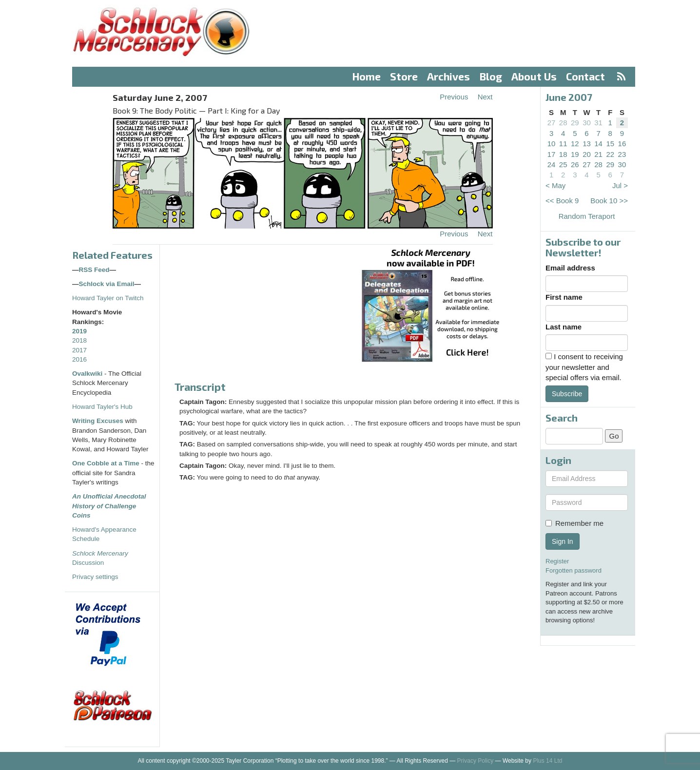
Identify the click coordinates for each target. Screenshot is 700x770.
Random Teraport (587, 216)
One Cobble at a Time (106, 463)
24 (552, 164)
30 (587, 123)
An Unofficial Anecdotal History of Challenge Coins (109, 506)
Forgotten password (574, 570)
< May (555, 185)
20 (587, 154)
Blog (491, 76)
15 (610, 144)
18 (563, 154)
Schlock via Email (107, 284)
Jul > (620, 185)
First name (564, 297)
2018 (79, 340)
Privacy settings (95, 577)
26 (575, 164)
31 (598, 123)
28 (563, 123)
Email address (570, 268)
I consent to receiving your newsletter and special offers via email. (584, 367)
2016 (79, 359)
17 (552, 154)
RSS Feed (94, 270)
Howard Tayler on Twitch (108, 298)
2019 (79, 331)
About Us (534, 76)
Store (404, 76)
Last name (564, 327)
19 (575, 154)
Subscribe (567, 394)
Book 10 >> (609, 201)
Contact (585, 76)
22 (610, 154)
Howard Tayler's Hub (102, 407)
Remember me (574, 523)
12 (575, 144)
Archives (448, 76)
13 (587, 144)
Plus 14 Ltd (547, 761)
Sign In (563, 541)
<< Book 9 (562, 201)
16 (622, 144)
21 (598, 154)
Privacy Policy (476, 761)
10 (552, 144)
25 (563, 164)
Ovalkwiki (88, 374)
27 (552, 123)
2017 (79, 350)
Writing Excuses (98, 421)
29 (575, 123)
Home (367, 76)
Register (557, 561)
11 (563, 144)
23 (622, 154)
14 (598, 144)
